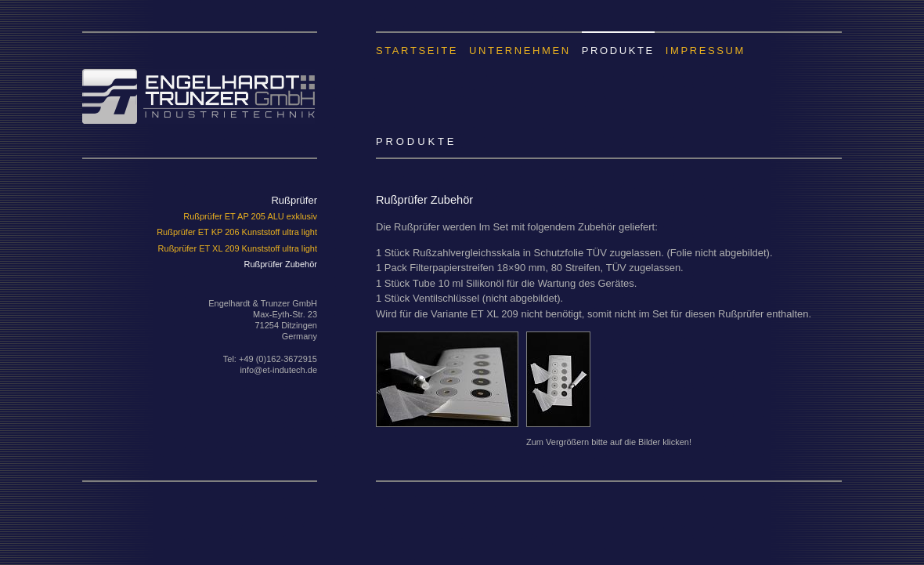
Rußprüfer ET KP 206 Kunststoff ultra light (237, 232)
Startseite (417, 50)
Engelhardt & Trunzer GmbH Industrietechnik (200, 78)
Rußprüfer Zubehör (280, 264)
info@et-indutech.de (278, 370)
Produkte (618, 50)
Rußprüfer (294, 200)
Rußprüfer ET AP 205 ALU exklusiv (250, 216)
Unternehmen (520, 50)
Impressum (706, 50)
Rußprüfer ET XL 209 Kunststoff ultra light (238, 248)
